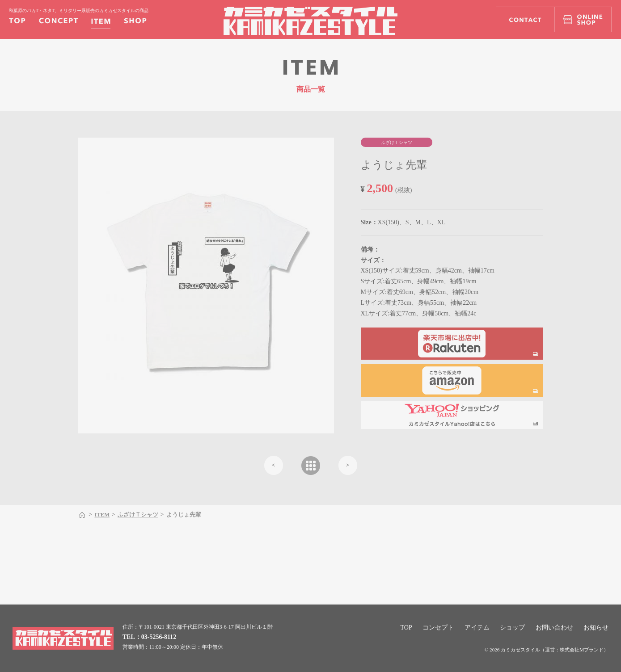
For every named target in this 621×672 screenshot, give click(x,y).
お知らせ (596, 628)
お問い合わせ (554, 628)
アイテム (477, 628)
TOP (406, 628)
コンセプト (438, 628)
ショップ (512, 628)
